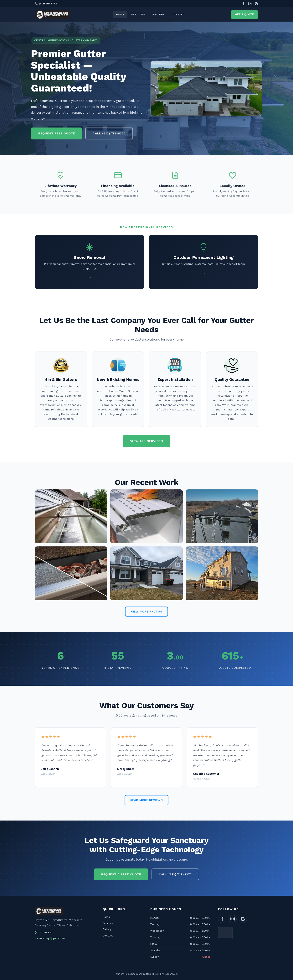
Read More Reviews (147, 800)
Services (138, 14)
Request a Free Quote (121, 874)
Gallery (158, 14)
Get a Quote (244, 14)
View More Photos (146, 612)
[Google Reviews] (256, 4)
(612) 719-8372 (46, 4)
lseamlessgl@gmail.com (50, 938)
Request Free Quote (57, 133)
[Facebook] (243, 4)
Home (120, 14)
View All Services (147, 441)
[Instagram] (250, 4)
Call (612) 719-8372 (109, 133)
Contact (178, 14)
